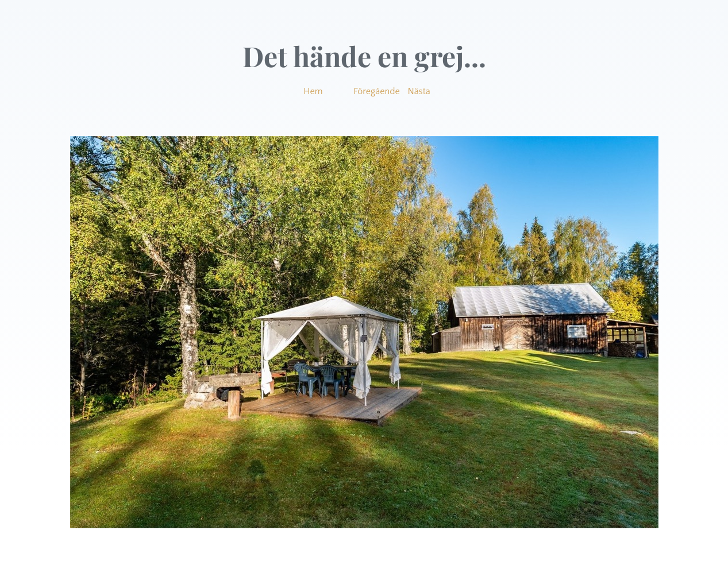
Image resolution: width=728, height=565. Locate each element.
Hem (313, 91)
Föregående (376, 91)
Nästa (419, 91)
